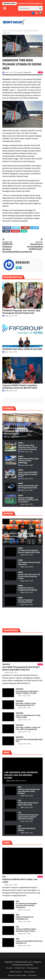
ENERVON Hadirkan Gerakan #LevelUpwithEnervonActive (10, 247)
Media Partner (16, 972)
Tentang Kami (33, 968)
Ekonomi (20, 548)
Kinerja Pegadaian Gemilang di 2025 (25, 601)
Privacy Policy (29, 972)
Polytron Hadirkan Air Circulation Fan (25, 918)
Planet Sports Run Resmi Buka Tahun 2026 (28, 804)
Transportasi (6, 664)
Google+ (25, 228)
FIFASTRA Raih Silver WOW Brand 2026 (22, 349)
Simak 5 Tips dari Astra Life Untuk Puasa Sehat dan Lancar (29, 576)
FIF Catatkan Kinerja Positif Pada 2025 (29, 563)
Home (4, 31)
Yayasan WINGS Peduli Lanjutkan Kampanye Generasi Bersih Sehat (20, 387)
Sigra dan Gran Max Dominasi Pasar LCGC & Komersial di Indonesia (28, 447)
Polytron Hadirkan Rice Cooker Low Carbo (20, 881)
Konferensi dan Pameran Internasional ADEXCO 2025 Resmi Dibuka (28, 817)
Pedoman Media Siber (17, 975)
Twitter (16, 228)
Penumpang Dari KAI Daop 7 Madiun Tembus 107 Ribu (27, 692)
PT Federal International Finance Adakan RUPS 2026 (29, 551)
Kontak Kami (20, 968)
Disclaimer (32, 975)
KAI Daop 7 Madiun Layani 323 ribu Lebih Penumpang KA (28, 728)
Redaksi (7, 72)
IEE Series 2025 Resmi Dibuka (27, 829)
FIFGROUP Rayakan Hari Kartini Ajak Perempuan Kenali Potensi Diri (21, 312)
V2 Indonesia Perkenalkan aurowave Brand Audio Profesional (26, 905)
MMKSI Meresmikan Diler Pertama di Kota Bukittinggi (28, 461)
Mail (24, 231)
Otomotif (11, 31)
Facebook (7, 228)
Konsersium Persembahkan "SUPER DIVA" (35, 246)
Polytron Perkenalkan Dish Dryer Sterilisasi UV (29, 942)
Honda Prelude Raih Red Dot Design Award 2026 (28, 487)
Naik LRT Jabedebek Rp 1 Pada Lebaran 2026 (28, 716)
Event (20, 787)
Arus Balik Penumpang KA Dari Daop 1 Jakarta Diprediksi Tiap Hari (21, 668)
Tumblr (6, 231)
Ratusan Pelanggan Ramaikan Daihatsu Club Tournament (28, 500)
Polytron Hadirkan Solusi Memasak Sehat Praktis (26, 930)
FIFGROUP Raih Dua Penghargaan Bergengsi (28, 589)
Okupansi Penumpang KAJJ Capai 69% (29, 740)
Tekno (4, 877)
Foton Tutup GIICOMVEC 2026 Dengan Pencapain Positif (28, 474)
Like (40, 72)
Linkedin (34, 228)
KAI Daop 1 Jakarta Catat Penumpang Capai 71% (26, 704)
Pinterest (15, 231)
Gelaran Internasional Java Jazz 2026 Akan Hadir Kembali (29, 791)
